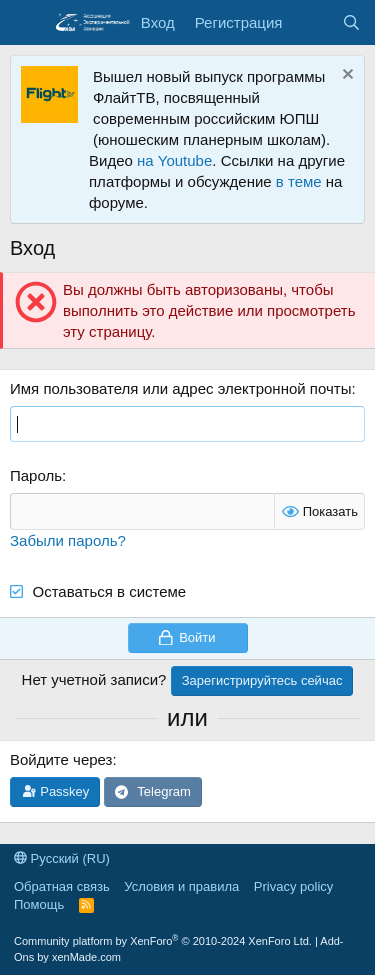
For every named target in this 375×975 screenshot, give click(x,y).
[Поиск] (351, 22)
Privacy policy (293, 886)
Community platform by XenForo (163, 941)
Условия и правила (181, 886)
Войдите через (61, 759)
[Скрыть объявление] (345, 76)
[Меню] (27, 23)
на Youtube (174, 160)
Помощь (39, 904)
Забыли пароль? (68, 540)
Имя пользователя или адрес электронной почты (180, 388)
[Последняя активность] (311, 22)
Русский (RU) (62, 858)
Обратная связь (62, 886)
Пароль (36, 475)
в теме (299, 181)
